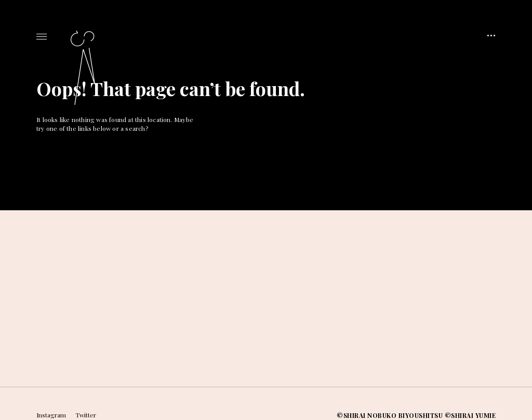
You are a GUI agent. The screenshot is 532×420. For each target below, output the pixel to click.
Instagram (51, 415)
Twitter (86, 415)
